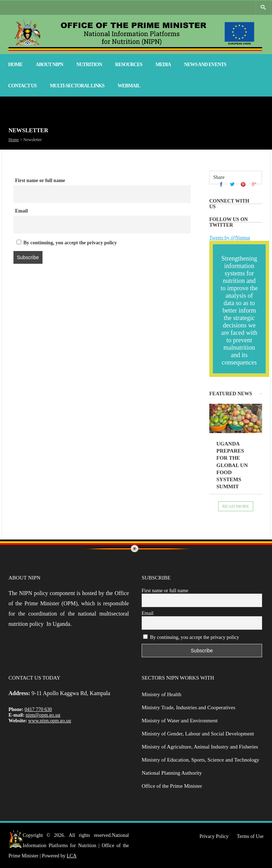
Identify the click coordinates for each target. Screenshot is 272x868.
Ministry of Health (161, 694)
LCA (72, 856)
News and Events (205, 65)
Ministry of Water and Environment (180, 721)
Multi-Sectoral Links (77, 86)
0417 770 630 (38, 709)
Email (22, 211)
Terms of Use (250, 836)
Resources (129, 65)
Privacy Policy (214, 836)
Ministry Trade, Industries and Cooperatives (189, 707)
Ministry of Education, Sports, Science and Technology (200, 760)
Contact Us (22, 86)
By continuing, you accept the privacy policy (67, 243)
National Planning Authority (172, 773)
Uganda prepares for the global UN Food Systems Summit (232, 465)
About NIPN (49, 65)
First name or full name (40, 180)
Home (15, 65)
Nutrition (89, 65)
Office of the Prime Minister (172, 786)
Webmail (129, 86)
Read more (236, 506)
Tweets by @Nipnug (230, 238)
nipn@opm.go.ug (43, 715)
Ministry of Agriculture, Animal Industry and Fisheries (200, 747)
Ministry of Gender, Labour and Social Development (198, 734)
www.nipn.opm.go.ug (50, 721)
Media (163, 65)
